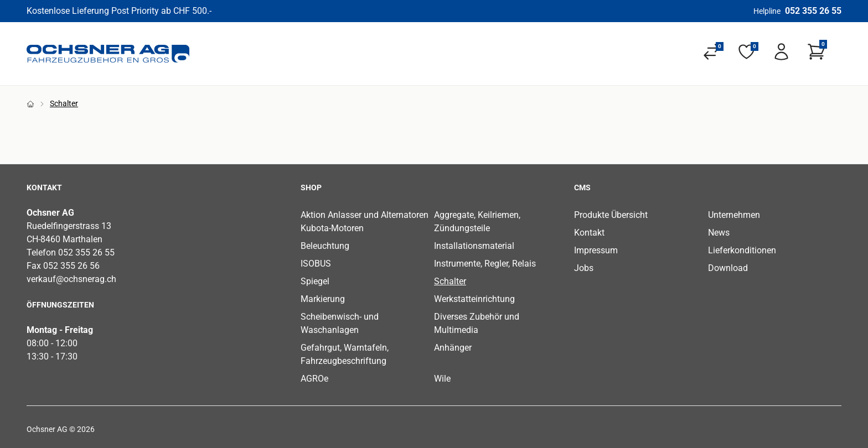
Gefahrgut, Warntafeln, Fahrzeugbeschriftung (345, 354)
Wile (442, 379)
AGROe (314, 379)
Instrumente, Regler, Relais (485, 264)
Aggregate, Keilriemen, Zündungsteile (477, 222)
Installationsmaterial (474, 246)
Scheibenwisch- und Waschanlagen (340, 323)
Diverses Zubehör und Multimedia (477, 323)
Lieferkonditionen (742, 250)
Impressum (596, 250)
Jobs (584, 268)
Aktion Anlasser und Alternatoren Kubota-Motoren (365, 222)
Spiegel (315, 281)
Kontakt (589, 233)
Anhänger (453, 348)
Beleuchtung (325, 246)
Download (728, 268)
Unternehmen (734, 215)
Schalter (450, 281)
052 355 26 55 (813, 11)
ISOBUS (316, 264)
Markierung (323, 299)
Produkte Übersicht (611, 215)
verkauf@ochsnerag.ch (71, 279)
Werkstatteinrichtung (474, 299)
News (719, 233)
